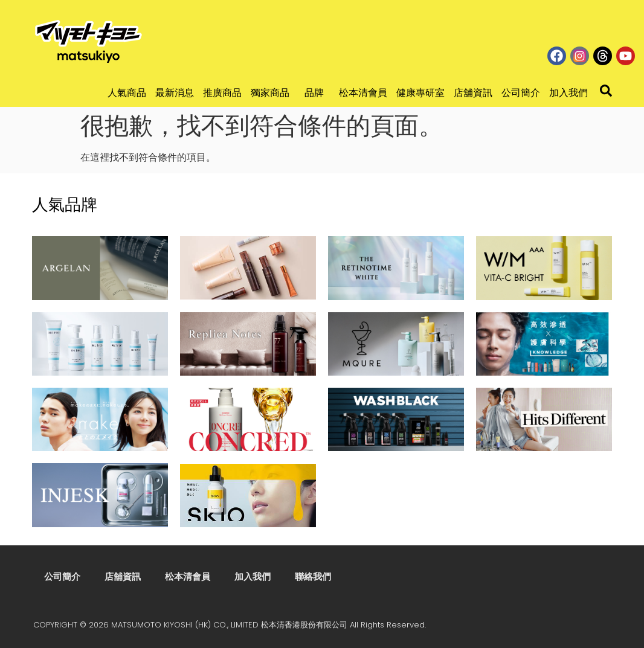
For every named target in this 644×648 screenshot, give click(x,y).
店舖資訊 (473, 93)
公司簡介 (521, 93)
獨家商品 (273, 93)
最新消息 (175, 93)
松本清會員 (363, 93)
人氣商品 (127, 93)
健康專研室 (420, 93)
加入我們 (568, 93)
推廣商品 (222, 93)
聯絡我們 (313, 576)
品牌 (317, 93)
